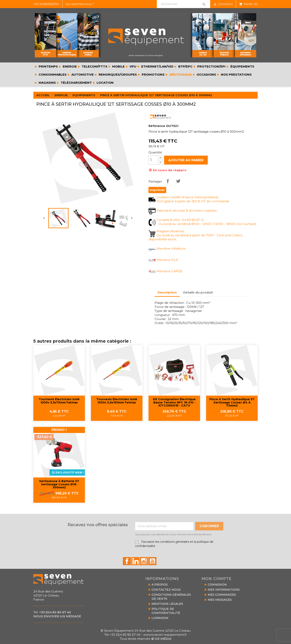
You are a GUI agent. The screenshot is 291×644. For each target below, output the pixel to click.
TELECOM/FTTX (94, 66)
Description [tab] (167, 292)
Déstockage (180, 74)
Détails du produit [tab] (198, 292)
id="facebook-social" (127, 561)
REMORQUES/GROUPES (117, 74)
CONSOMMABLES (52, 74)
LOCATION (105, 83)
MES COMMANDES (222, 595)
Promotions (153, 74)
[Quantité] (153, 160)
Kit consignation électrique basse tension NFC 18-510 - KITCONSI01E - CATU (174, 403)
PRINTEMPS (48, 66)
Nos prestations (236, 74)
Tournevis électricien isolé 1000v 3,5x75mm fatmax (59, 401)
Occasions (206, 74)
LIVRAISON (160, 618)
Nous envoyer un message (57, 616)
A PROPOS (160, 585)
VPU (133, 66)
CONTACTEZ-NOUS (166, 590)
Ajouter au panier (186, 160)
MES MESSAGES (220, 600)
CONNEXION (217, 585)
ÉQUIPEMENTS (242, 66)
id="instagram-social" (144, 561)
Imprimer (157, 190)
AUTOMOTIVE (82, 74)
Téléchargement (76, 83)
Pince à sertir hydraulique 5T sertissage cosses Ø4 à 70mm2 (232, 403)
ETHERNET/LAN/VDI (157, 66)
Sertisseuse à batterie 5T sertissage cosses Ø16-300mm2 (59, 484)
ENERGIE (69, 66)
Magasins (47, 83)
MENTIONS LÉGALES (167, 604)
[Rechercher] (183, 4)
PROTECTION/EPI (211, 66)
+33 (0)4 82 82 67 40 (55, 612)
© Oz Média (161, 639)
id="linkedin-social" (135, 561)
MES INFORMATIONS (224, 590)
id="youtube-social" (152, 561)
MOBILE (118, 66)
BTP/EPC (185, 66)
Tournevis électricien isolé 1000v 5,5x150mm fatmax (117, 401)
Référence (157, 126)
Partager (168, 181)
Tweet (178, 181)
